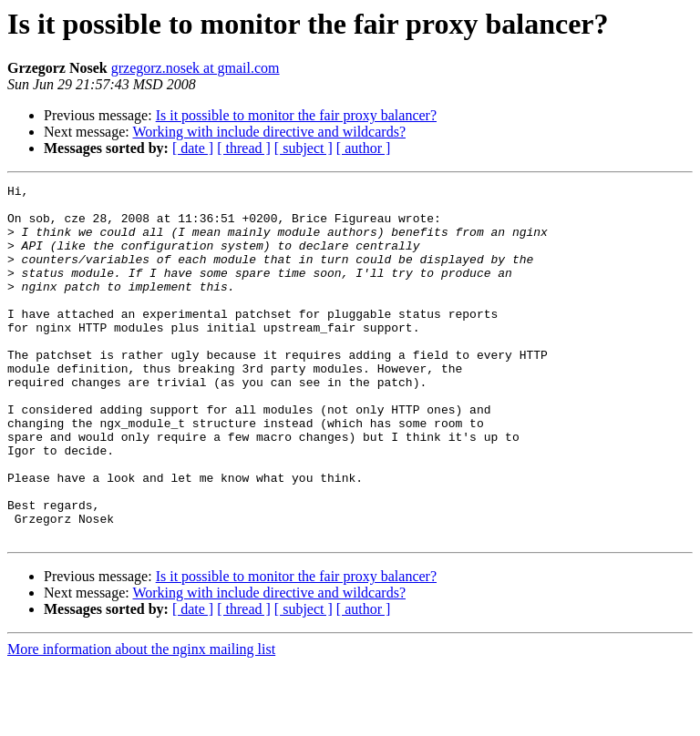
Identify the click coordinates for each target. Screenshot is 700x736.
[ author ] (364, 148)
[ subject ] (304, 148)
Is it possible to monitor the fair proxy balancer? (296, 115)
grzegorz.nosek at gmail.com (196, 68)
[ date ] (193, 148)
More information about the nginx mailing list (141, 720)
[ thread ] (244, 148)
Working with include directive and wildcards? (269, 132)
